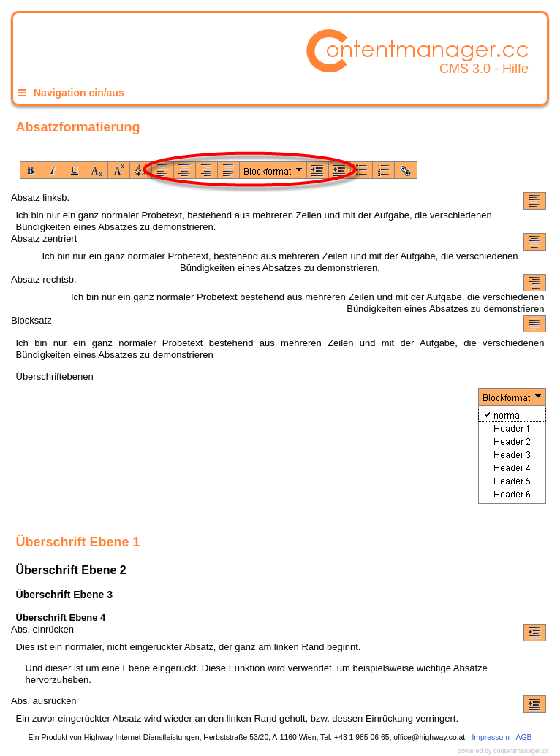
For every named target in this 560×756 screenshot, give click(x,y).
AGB (524, 737)
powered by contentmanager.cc (503, 751)
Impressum (490, 737)
